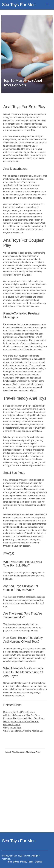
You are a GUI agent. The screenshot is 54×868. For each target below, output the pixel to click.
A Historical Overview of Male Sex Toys (21, 715)
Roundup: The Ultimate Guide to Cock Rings (24, 718)
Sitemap (38, 862)
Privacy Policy (27, 862)
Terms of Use (13, 862)
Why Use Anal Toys (12, 728)
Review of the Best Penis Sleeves (19, 712)
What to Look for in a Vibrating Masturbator (23, 731)
